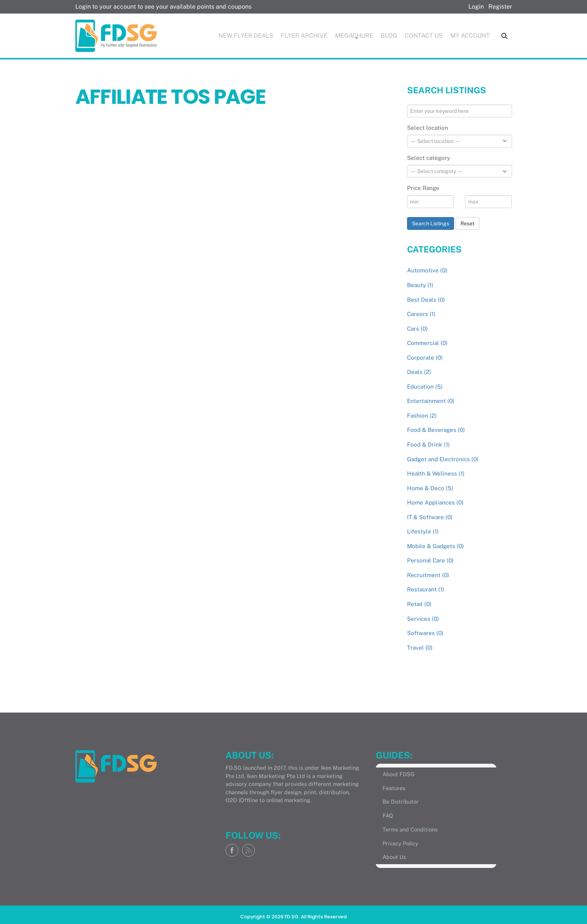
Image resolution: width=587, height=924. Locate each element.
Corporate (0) (425, 358)
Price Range (423, 188)
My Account (470, 36)
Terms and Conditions (410, 829)
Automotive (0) (427, 270)
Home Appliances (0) (435, 502)
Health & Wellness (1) (436, 473)
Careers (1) (421, 314)
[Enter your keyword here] (459, 111)
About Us (394, 857)
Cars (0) (417, 329)
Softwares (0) (425, 633)
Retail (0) (419, 604)
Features (394, 788)
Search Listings (431, 223)
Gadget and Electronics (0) (443, 459)
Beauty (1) (420, 285)
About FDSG (399, 774)
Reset (467, 223)
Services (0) (423, 619)
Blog (389, 36)
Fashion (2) (422, 416)
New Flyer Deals (246, 36)
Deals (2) (419, 372)
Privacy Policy (400, 843)
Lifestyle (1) (423, 531)
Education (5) (425, 387)
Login (476, 7)
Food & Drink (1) (428, 445)
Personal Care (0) (430, 560)
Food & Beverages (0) (436, 430)
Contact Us (424, 36)
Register (500, 7)
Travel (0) (420, 648)
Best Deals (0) (426, 300)
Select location (428, 128)
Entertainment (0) (431, 401)
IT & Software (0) (430, 517)
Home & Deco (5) (430, 488)
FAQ (388, 815)
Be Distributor (401, 802)
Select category (428, 158)
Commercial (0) (427, 343)
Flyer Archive (304, 36)
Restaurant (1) (426, 589)
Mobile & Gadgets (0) (435, 546)
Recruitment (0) (428, 575)
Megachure (354, 36)
